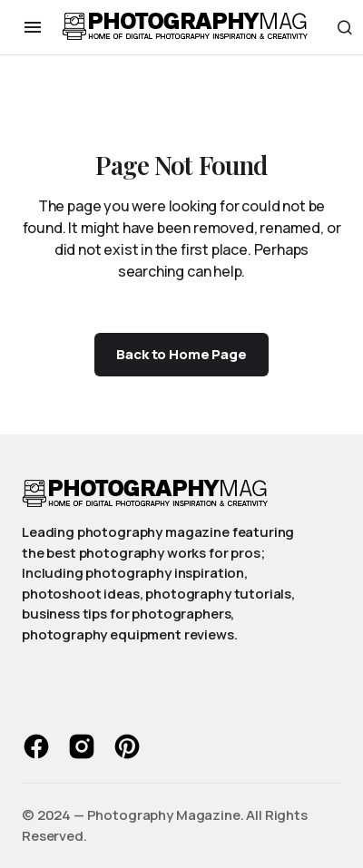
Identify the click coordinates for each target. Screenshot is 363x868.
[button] (33, 27)
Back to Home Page (181, 354)
